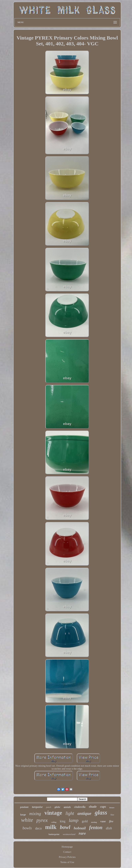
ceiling (54, 822)
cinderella (80, 807)
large (23, 815)
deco (38, 828)
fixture (112, 808)
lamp (74, 820)
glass (101, 813)
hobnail (80, 828)
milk (51, 827)
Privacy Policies (67, 857)
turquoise (37, 807)
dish (109, 828)
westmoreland (69, 834)
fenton (96, 827)
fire (111, 821)
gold (85, 821)
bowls (27, 828)
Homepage (67, 847)
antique (84, 813)
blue (112, 815)
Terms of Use (67, 862)
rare (82, 833)
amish (67, 807)
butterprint (54, 834)
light (70, 813)
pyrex (42, 820)
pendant (24, 807)
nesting (94, 822)
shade (93, 807)
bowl (65, 827)
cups (103, 807)
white (27, 820)
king (63, 821)
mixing (35, 814)
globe (57, 807)
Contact (67, 852)
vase (103, 821)
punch (49, 807)
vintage (53, 813)
